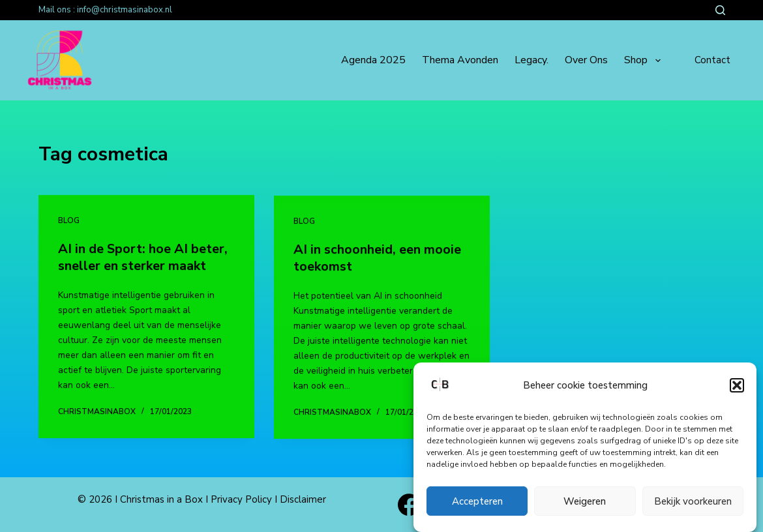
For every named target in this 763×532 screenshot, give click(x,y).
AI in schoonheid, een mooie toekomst (377, 259)
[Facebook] (409, 505)
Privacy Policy (241, 499)
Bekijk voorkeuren (693, 501)
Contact (712, 60)
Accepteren (477, 501)
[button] (737, 386)
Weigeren (585, 501)
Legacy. (531, 60)
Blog (69, 221)
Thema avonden (460, 60)
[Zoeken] (720, 10)
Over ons (586, 60)
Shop (645, 61)
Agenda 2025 (373, 60)
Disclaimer (303, 499)
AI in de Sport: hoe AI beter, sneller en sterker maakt (143, 257)
